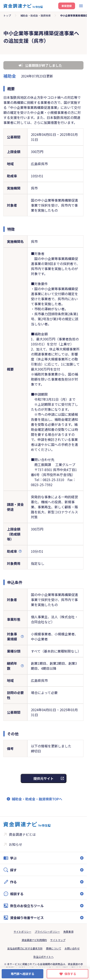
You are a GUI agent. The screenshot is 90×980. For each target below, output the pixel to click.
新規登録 (67, 6)
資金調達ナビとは (22, 834)
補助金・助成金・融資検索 (36, 15)
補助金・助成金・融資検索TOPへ (37, 799)
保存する (70, 974)
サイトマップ (58, 940)
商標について (54, 948)
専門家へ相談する (22, 974)
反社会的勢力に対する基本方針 (25, 948)
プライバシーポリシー (47, 932)
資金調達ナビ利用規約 (34, 940)
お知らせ (16, 844)
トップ (7, 15)
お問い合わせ (72, 948)
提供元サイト (44, 778)
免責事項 (68, 932)
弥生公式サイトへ (44, 957)
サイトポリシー (22, 932)
